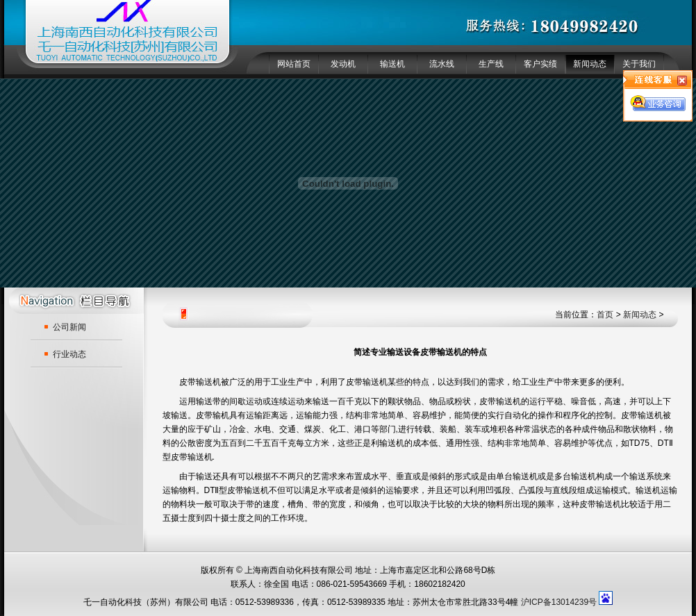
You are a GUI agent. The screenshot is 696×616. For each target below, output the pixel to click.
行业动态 (69, 354)
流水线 (442, 64)
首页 (605, 315)
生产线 (491, 64)
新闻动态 (590, 64)
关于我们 (639, 64)
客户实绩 (540, 64)
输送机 (392, 64)
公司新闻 (69, 327)
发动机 (343, 64)
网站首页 (294, 64)
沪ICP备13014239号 (559, 602)
